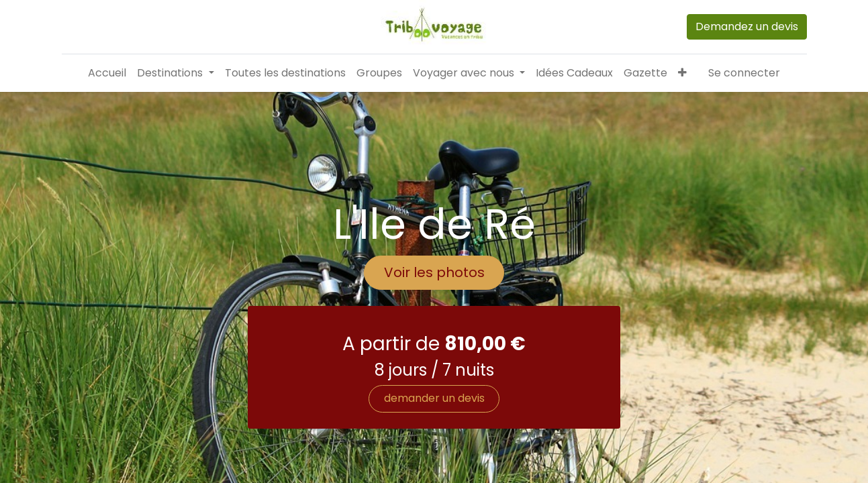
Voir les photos (434, 319)
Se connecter (744, 73)
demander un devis (434, 444)
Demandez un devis (747, 26)
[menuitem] (107, 73)
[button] (682, 73)
